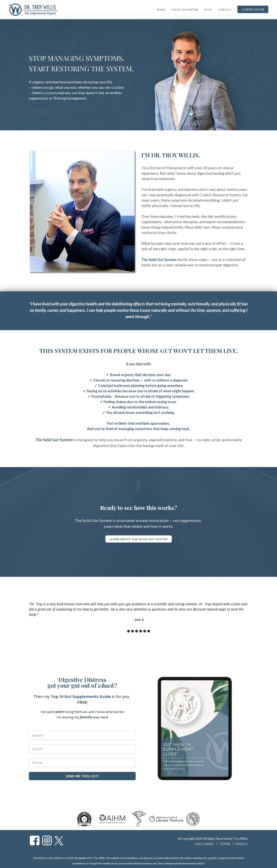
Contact (225, 10)
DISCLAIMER (204, 844)
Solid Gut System (185, 10)
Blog (208, 10)
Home (161, 10)
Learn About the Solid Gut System (63, 110)
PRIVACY (242, 844)
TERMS (225, 844)
